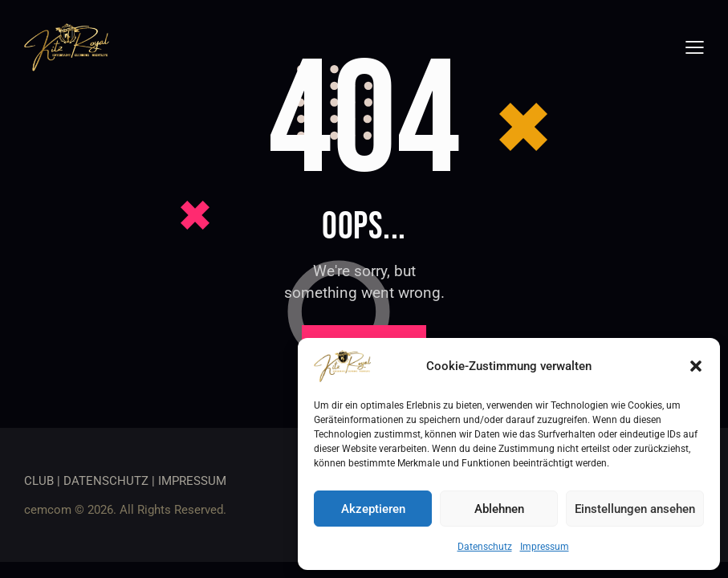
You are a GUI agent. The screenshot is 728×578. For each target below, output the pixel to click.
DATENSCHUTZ (106, 481)
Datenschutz (485, 547)
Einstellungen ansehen (635, 509)
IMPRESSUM (192, 481)
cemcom (48, 510)
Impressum (545, 547)
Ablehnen (499, 509)
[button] (696, 366)
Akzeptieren (373, 509)
